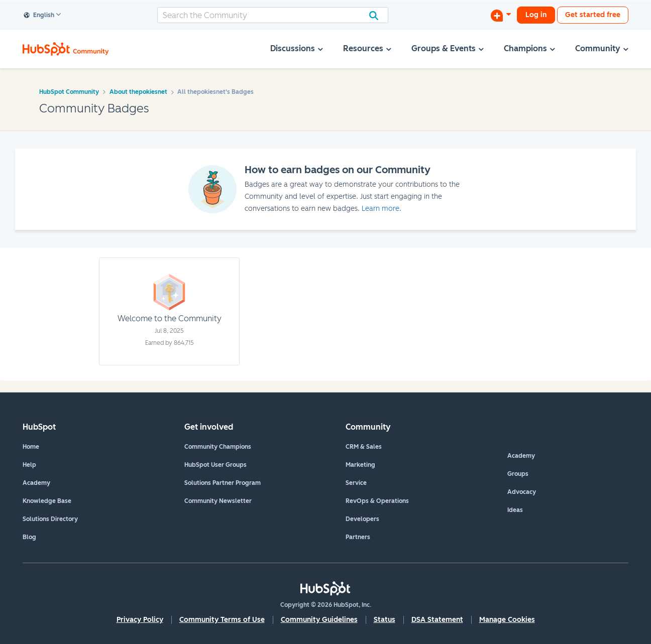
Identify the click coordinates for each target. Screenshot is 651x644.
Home (31, 447)
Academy (36, 483)
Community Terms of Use (222, 620)
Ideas (515, 510)
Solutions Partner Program (223, 483)
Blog (29, 537)
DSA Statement (437, 620)
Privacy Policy (140, 620)
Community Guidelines (319, 620)
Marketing (360, 465)
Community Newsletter (218, 501)
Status (385, 620)
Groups (518, 474)
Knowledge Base (47, 501)
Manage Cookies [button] (507, 620)
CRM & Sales (364, 447)
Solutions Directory (50, 519)
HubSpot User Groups (215, 465)
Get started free (593, 15)
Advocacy (522, 492)
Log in (536, 15)
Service (356, 483)
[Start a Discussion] (501, 15)
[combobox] (273, 15)
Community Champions (218, 447)
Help (29, 465)
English (39, 16)
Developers (362, 519)
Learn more (381, 209)
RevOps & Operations (377, 501)
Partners (358, 537)
